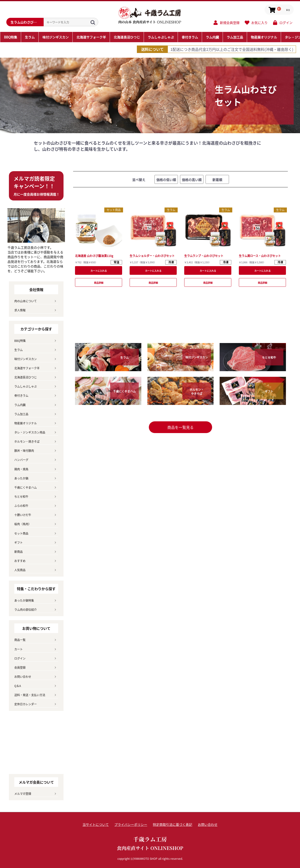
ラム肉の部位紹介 (26, 609)
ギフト (19, 542)
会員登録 (20, 667)
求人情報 (20, 310)
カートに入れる (99, 271)
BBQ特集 (20, 341)
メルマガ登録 (23, 794)
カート (19, 649)
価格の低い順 (166, 180)
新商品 (19, 552)
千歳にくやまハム (26, 487)
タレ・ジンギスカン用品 (30, 432)
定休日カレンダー (26, 704)
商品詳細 (99, 283)
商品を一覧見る (180, 427)
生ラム (171, 210)
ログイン (20, 658)
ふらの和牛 (21, 506)
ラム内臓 (20, 405)
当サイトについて (96, 825)
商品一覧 (20, 640)
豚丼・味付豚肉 (24, 451)
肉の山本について (26, 301)
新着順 (217, 180)
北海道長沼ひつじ (26, 377)
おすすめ (20, 561)
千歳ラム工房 (150, 843)
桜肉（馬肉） (23, 524)
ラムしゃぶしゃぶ (26, 386)
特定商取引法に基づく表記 (172, 825)
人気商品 (20, 570)
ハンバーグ (21, 460)
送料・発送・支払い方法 (30, 695)
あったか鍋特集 (24, 600)
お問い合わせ (23, 677)
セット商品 (114, 210)
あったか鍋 (21, 478)
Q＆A (18, 686)
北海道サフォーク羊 (27, 368)
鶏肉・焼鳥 (21, 469)
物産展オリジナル (26, 423)
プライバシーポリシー (131, 825)
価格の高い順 (192, 180)
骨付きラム (21, 395)
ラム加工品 (21, 414)
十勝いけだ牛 (23, 515)
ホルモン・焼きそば (27, 441)
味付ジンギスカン (26, 359)
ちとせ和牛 (21, 496)
